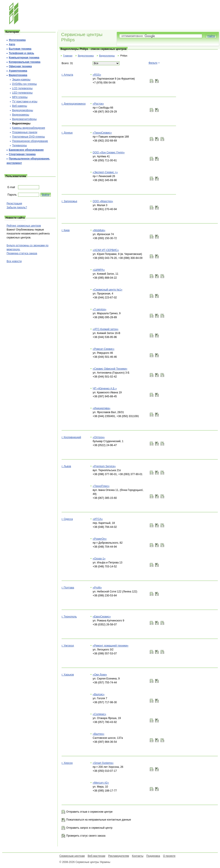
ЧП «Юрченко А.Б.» (105, 389)
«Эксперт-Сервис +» (105, 172)
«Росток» (98, 104)
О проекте (169, 856)
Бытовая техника (20, 49)
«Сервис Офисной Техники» (110, 369)
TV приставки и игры (25, 102)
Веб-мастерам (96, 856)
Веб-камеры (20, 106)
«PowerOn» (100, 539)
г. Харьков (68, 675)
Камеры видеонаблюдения (29, 128)
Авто (12, 44)
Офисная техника (20, 66)
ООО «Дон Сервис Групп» (109, 153)
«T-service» (99, 309)
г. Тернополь (69, 617)
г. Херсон (67, 763)
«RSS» (97, 75)
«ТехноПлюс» (101, 486)
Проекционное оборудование (30, 141)
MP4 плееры (20, 97)
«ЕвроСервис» (102, 617)
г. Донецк (67, 133)
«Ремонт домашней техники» (111, 646)
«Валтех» (98, 734)
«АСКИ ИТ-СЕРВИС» (106, 250)
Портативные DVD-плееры (28, 137)
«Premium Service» (104, 466)
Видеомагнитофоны (24, 119)
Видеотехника (86, 56)
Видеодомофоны (23, 110)
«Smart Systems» (103, 763)
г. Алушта (67, 75)
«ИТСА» (98, 519)
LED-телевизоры (22, 93)
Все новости (14, 261)
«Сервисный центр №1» (107, 290)
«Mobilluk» (99, 230)
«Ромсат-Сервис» (104, 349)
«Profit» (97, 588)
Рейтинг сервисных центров (24, 226)
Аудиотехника (18, 71)
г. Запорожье (69, 201)
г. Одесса (67, 519)
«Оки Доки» (100, 675)
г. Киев (66, 230)
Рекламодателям (119, 856)
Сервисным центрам (72, 856)
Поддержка (153, 856)
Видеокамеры (21, 115)
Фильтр (153, 63)
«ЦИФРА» (99, 270)
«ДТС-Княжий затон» (105, 329)
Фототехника (17, 40)
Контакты (138, 856)
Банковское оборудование (26, 150)
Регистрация (14, 203)
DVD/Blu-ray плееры (24, 84)
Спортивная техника (22, 154)
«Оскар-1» (99, 559)
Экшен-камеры (21, 80)
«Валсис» (99, 694)
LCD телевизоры (22, 88)
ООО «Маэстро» (103, 201)
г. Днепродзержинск (74, 104)
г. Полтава (68, 588)
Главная (68, 56)
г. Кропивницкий (71, 437)
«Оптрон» (99, 437)
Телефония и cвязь (21, 53)
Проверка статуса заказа (22, 253)
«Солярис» (99, 714)
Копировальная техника (25, 62)
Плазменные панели (25, 132)
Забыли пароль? (17, 207)
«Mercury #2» (101, 783)
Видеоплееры (107, 56)
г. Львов (66, 466)
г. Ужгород (68, 646)
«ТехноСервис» (102, 133)
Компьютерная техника (24, 58)
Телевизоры (19, 145)
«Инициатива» (101, 408)
